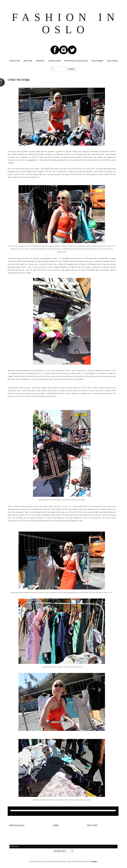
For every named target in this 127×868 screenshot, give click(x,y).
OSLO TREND (112, 61)
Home (56, 825)
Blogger (94, 861)
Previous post (17, 825)
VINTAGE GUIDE (54, 61)
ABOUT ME (28, 61)
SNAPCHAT (40, 61)
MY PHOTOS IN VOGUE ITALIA (76, 61)
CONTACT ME (15, 61)
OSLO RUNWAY (97, 61)
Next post (92, 825)
